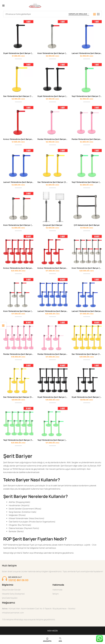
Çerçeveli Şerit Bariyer (53, 225)
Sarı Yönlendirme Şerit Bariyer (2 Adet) (54, 182)
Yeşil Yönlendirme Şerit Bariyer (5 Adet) (55, 441)
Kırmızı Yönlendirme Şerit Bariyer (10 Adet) (22, 269)
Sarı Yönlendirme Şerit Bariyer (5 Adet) (20, 398)
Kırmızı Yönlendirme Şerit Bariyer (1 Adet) (21, 139)
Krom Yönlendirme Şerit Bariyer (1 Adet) (55, 53)
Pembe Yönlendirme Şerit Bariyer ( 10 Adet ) (22, 355)
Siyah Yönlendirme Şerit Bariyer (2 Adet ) (55, 96)
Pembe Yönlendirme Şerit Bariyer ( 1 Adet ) (56, 139)
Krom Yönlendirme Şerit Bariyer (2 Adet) (21, 225)
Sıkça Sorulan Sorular (11, 591)
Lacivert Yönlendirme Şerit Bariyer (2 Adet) (22, 182)
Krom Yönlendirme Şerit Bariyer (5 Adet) (21, 312)
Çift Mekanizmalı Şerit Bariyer (87, 225)
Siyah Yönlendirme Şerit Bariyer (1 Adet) (21, 53)
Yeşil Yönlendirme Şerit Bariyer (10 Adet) (21, 441)
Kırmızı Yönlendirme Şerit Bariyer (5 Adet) (56, 269)
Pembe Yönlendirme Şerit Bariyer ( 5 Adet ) (56, 355)
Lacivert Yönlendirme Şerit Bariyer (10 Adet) (57, 312)
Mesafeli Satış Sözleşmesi (13, 595)
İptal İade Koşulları (10, 599)
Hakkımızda (57, 591)
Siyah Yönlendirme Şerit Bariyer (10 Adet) (56, 398)
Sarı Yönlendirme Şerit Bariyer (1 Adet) (20, 96)
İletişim (56, 595)
